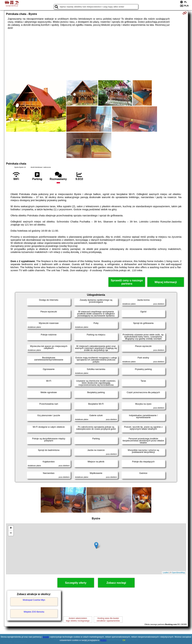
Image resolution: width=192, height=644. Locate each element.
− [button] (11, 533)
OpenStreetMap (178, 573)
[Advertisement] (96, 55)
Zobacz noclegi (116, 583)
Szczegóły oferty (76, 583)
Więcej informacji (166, 282)
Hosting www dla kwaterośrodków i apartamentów (108, 619)
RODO (103, 640)
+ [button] (11, 528)
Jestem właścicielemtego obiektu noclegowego (78, 619)
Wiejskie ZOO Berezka (34, 612)
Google (46, 637)
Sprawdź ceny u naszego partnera (127, 282)
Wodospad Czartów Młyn (34, 600)
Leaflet (166, 573)
